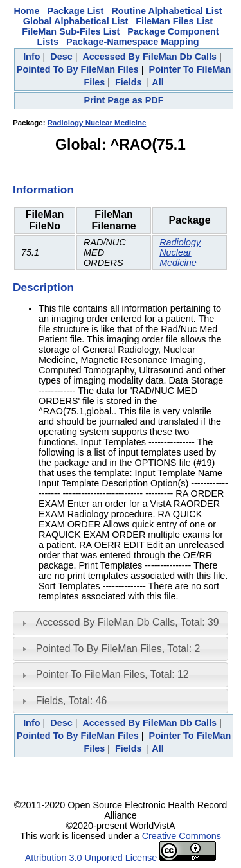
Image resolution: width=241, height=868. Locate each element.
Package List (75, 11)
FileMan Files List (174, 21)
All (157, 82)
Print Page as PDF (124, 100)
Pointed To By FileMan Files (78, 69)
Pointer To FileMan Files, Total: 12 (112, 674)
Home (26, 11)
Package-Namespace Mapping (132, 42)
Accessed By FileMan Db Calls (149, 57)
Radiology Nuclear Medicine (97, 123)
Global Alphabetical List (76, 21)
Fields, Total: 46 (72, 701)
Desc (61, 57)
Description (43, 287)
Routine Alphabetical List (166, 11)
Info (31, 57)
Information (43, 190)
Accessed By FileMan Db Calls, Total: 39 (128, 622)
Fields (129, 82)
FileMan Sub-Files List (71, 31)
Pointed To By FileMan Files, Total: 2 (118, 649)
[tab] (121, 623)
